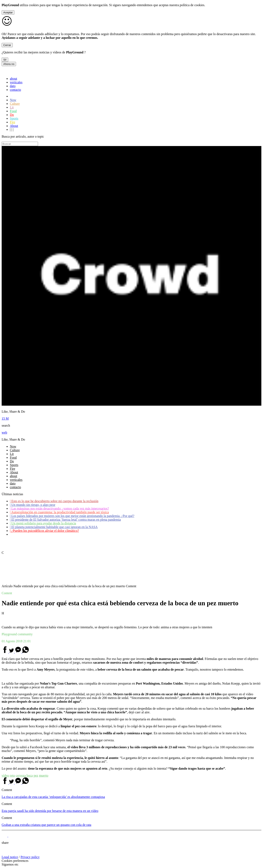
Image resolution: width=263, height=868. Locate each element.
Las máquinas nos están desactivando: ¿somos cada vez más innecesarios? (59, 508)
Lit (12, 107)
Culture (15, 104)
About (14, 126)
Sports (14, 118)
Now (13, 100)
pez (36, 775)
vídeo (5, 775)
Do (12, 115)
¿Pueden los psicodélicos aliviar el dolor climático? (44, 531)
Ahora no (9, 64)
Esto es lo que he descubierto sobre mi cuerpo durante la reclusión (54, 501)
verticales (16, 82)
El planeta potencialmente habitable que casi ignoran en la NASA (54, 527)
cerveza (21, 775)
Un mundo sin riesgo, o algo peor (33, 505)
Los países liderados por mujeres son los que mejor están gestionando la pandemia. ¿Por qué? (72, 516)
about (14, 79)
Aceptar (8, 12)
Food (13, 111)
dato (13, 86)
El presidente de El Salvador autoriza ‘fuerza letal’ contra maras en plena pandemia (65, 520)
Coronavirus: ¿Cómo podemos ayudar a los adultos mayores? (51, 534)
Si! (5, 60)
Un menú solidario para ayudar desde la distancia (43, 523)
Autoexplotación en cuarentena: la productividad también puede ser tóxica (59, 512)
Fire (13, 122)
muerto (44, 775)
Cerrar (7, 45)
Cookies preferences (15, 861)
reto (12, 775)
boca (30, 775)
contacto (15, 90)
